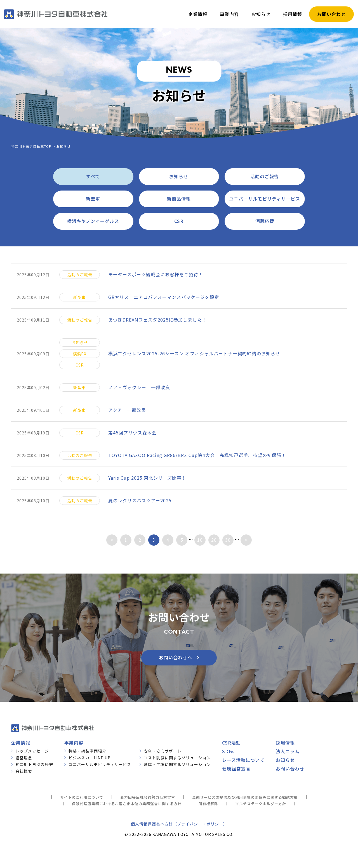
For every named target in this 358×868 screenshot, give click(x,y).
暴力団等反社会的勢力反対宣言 (148, 797)
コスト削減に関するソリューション (177, 758)
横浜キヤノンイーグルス (93, 221)
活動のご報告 (265, 176)
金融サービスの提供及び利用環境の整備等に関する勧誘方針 (245, 797)
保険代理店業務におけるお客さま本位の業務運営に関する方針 (127, 804)
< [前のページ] (112, 540)
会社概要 (24, 771)
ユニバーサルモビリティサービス (265, 199)
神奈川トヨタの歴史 (34, 764)
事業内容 (74, 743)
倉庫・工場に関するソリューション (177, 764)
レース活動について (243, 760)
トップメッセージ (32, 751)
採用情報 (285, 743)
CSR (179, 221)
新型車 (93, 199)
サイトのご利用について (82, 797)
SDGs (228, 751)
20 (214, 540)
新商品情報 (179, 199)
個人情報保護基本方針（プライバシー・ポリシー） (179, 824)
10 (200, 540)
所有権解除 (208, 804)
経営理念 (24, 758)
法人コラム (288, 751)
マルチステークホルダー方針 (261, 804)
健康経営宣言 (236, 769)
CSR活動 (231, 743)
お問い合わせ (290, 769)
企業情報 (21, 743)
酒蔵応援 (265, 221)
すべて (93, 176)
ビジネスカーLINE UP (89, 758)
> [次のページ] (246, 540)
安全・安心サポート (163, 751)
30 (228, 540)
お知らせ (179, 176)
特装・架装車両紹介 (87, 751)
